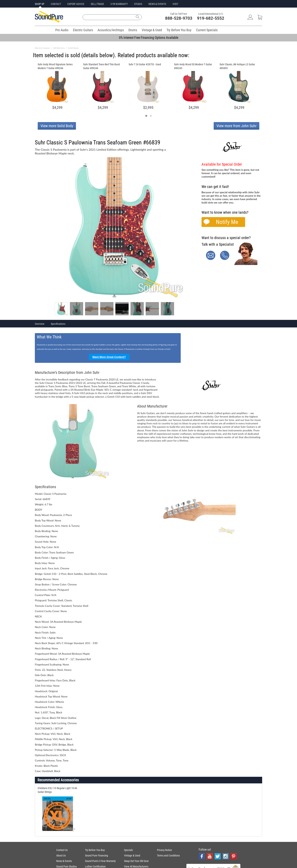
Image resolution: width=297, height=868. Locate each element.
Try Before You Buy (179, 30)
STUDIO (138, 4)
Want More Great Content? (109, 357)
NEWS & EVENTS (157, 4)
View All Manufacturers (136, 866)
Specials (128, 850)
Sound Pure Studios (66, 866)
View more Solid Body (57, 126)
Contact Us (62, 850)
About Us (61, 856)
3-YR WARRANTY (119, 4)
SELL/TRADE (97, 4)
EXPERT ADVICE (76, 4)
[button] (146, 116)
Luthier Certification (95, 866)
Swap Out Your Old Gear (136, 861)
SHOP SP (40, 4)
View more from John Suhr (236, 126)
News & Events (64, 861)
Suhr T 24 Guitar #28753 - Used (145, 64)
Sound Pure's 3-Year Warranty (100, 861)
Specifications (58, 324)
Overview (40, 324)
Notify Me (227, 222)
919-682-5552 (211, 18)
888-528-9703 (179, 18)
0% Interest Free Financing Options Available (149, 38)
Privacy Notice (165, 850)
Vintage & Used (152, 30)
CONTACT (56, 4)
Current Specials (207, 30)
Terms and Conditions (168, 856)
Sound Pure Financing (97, 856)
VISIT (175, 4)
